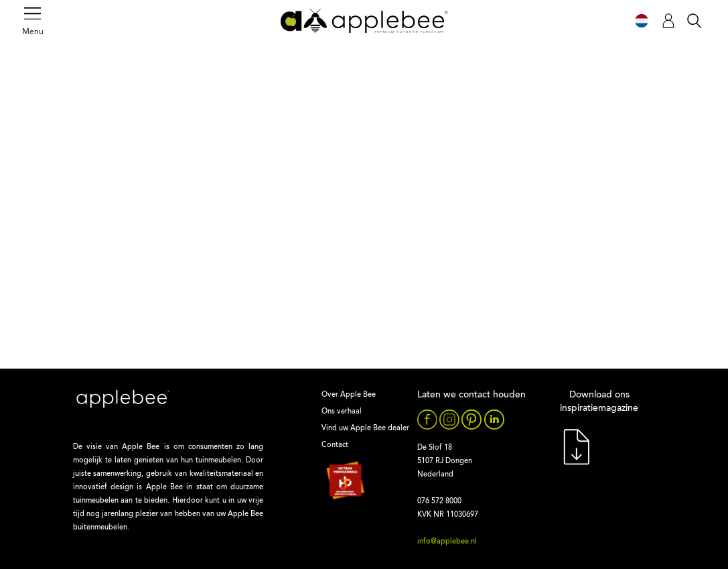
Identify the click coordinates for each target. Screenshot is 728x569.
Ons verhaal (342, 412)
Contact (335, 445)
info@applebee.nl (447, 542)
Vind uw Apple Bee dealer (365, 429)
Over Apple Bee (349, 395)
